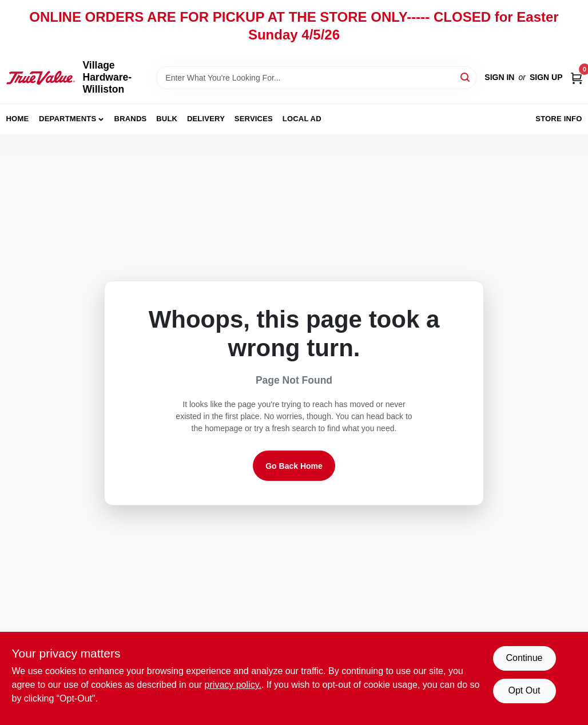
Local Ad (302, 119)
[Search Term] (316, 78)
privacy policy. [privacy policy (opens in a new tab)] (233, 685)
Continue (524, 658)
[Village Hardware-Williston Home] (41, 78)
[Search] (466, 77)
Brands (131, 119)
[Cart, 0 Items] (577, 77)
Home (18, 119)
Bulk (167, 119)
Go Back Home (294, 466)
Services (254, 119)
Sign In (499, 77)
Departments (67, 119)
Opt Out (524, 690)
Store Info (559, 119)
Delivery (206, 119)
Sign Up (546, 77)
